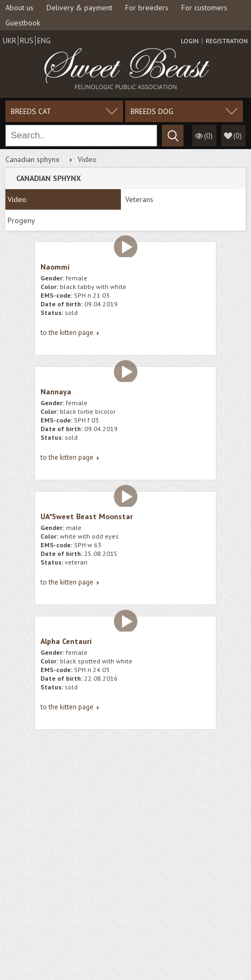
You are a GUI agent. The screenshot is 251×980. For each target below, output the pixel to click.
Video (17, 199)
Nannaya (56, 392)
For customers (204, 8)
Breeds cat (31, 111)
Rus (27, 41)
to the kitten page (67, 333)
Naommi (55, 267)
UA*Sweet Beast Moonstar (87, 516)
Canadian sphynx (32, 159)
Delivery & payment (79, 8)
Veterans (139, 199)
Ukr (9, 41)
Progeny (21, 220)
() (238, 136)
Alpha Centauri (66, 641)
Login (190, 41)
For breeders (147, 8)
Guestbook (23, 23)
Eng (44, 41)
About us (19, 8)
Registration (227, 41)
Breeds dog (152, 111)
